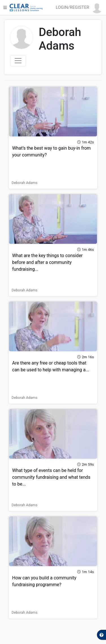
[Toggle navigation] (18, 61)
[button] (80, 8)
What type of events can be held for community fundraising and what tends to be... (51, 477)
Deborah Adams (24, 183)
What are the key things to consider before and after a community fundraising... (47, 262)
